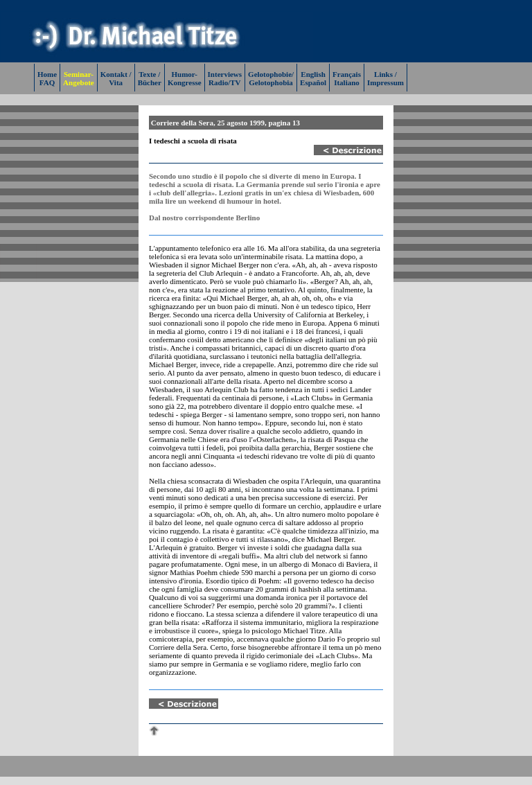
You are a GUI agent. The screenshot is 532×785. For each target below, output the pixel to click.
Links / (385, 74)
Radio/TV (224, 82)
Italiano (347, 82)
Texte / (149, 74)
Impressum (385, 82)
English (313, 74)
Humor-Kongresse (185, 78)
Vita (116, 82)
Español (313, 82)
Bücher (150, 82)
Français (347, 74)
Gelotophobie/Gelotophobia (271, 78)
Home (47, 74)
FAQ (47, 82)
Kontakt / (116, 74)
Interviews (225, 74)
